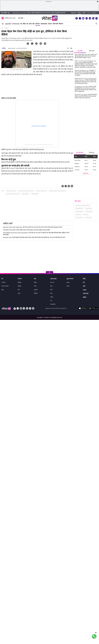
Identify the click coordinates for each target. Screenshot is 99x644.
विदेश (24, 24)
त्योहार (52, 297)
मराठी (84, 13)
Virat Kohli (78, 215)
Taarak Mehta (26, 194)
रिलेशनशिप (53, 304)
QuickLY (8, 24)
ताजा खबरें (20, 18)
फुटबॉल (36, 290)
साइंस (68, 286)
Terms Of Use (56, 308)
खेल (33, 24)
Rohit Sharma (89, 212)
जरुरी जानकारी (5, 286)
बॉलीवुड (19, 282)
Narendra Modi (80, 208)
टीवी (19, 290)
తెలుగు (94, 13)
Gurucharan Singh (11, 191)
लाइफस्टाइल (44, 24)
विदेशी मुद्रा (92, 153)
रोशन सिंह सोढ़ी (35, 194)
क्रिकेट (35, 282)
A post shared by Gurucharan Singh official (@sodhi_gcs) (39, 145)
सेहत (51, 293)
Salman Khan (88, 218)
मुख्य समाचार (70, 279)
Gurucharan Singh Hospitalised (26, 191)
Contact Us (64, 308)
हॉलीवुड (19, 286)
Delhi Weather (79, 212)
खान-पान (52, 282)
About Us (48, 308)
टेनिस (35, 286)
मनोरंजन (38, 24)
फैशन (52, 290)
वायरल (50, 24)
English (74, 13)
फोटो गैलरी (55, 24)
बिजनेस (61, 24)
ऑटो (30, 24)
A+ (71, 48)
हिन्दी (79, 13)
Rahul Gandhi (79, 218)
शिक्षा (3, 290)
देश (21, 24)
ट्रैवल (51, 286)
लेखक (68, 282)
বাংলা (89, 13)
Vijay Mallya (89, 208)
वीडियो (85, 297)
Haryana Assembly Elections (83, 205)
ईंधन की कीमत (80, 153)
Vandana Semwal (12, 48)
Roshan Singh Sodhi (41, 191)
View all (86, 173)
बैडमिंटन (36, 293)
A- (68, 48)
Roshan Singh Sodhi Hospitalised (57, 191)
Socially (16, 24)
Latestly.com (47, 317)
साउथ (19, 293)
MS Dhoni (86, 215)
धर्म (51, 301)
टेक (27, 24)
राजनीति (3, 282)
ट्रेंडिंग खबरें (92, 51)
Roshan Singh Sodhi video (13, 194)
